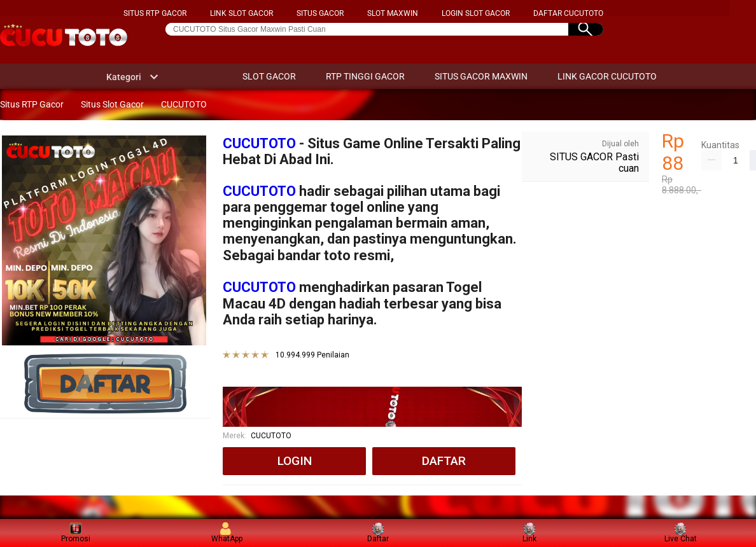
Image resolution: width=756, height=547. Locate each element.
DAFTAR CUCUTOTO (568, 13)
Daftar (378, 533)
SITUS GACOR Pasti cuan (594, 163)
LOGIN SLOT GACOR (476, 13)
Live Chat (681, 533)
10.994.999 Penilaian (312, 355)
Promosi (76, 533)
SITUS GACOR (320, 13)
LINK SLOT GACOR (241, 13)
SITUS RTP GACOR (155, 13)
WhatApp (227, 533)
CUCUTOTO (259, 143)
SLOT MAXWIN (393, 13)
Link (529, 533)
